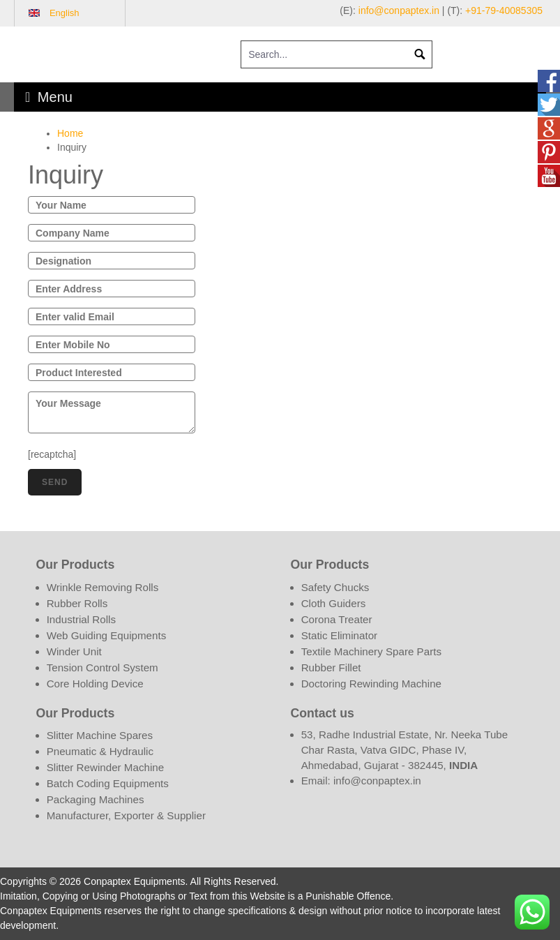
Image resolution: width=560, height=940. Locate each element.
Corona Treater (337, 619)
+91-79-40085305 (504, 10)
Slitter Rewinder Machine (105, 767)
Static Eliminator (340, 635)
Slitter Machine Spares (100, 735)
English (65, 13)
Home (70, 133)
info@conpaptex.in (399, 10)
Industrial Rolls (81, 619)
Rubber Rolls (77, 603)
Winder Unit (74, 651)
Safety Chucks (335, 587)
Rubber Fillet (331, 667)
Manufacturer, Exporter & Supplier (126, 815)
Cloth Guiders (334, 603)
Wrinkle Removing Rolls (103, 587)
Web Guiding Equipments (107, 635)
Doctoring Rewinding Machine (371, 684)
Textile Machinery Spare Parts (371, 651)
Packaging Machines (96, 799)
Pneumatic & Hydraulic (100, 751)
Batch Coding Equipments (108, 783)
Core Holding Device (95, 684)
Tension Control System (103, 667)
